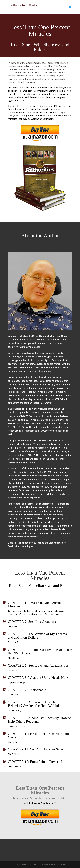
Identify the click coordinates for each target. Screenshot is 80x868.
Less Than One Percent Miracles (23, 5)
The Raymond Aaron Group (53, 864)
